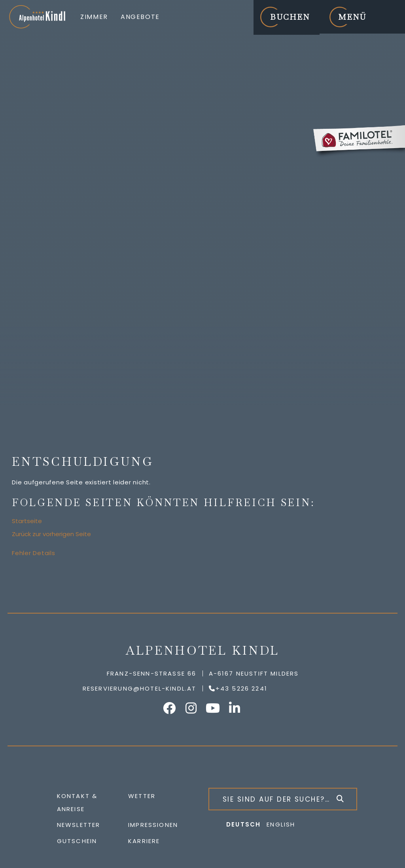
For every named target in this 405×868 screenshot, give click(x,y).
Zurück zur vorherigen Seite (51, 534)
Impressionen (153, 825)
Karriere (144, 841)
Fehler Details (34, 553)
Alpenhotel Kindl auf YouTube (214, 708)
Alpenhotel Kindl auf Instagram (192, 708)
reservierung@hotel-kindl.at (140, 688)
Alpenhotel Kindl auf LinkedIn (235, 708)
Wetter (142, 796)
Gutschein (77, 841)
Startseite (27, 521)
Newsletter (79, 825)
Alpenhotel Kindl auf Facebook (170, 708)
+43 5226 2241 (241, 688)
